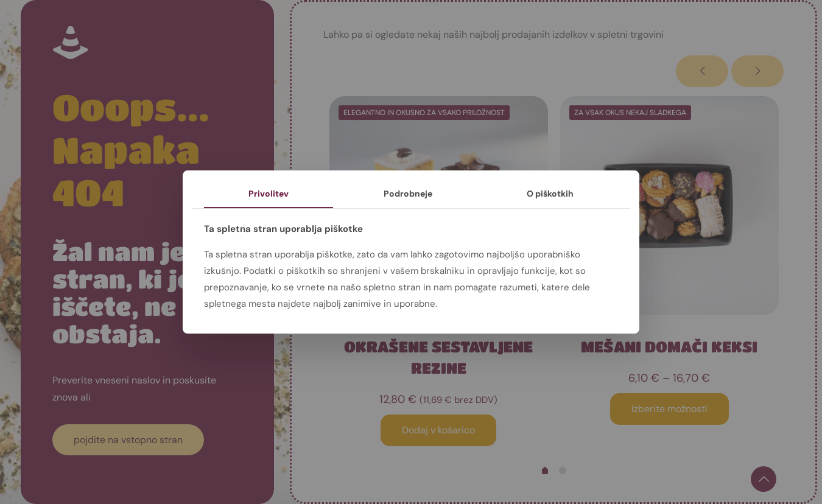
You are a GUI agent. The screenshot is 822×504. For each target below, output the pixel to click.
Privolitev (269, 194)
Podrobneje (408, 194)
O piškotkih (550, 194)
